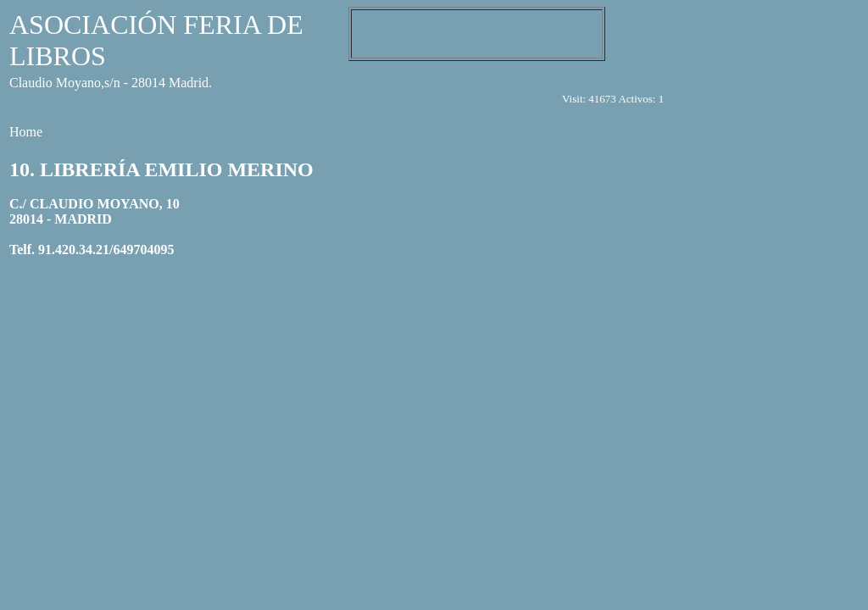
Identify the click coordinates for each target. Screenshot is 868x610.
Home (26, 132)
